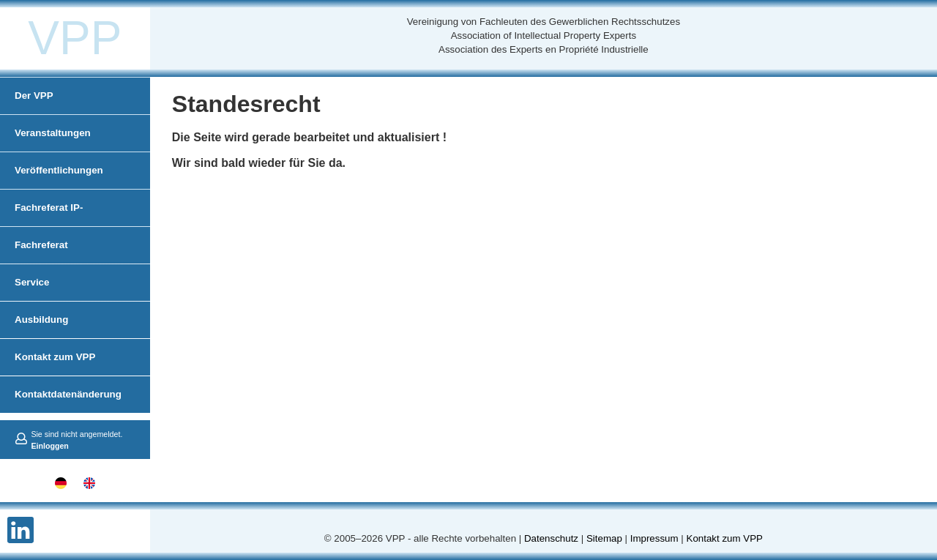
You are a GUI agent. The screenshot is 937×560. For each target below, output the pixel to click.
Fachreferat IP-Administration (49, 226)
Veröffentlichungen (59, 170)
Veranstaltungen (53, 133)
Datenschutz (551, 538)
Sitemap (604, 538)
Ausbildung (41, 320)
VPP (75, 38)
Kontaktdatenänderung (68, 394)
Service (32, 282)
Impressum (654, 538)
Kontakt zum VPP (55, 357)
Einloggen (50, 446)
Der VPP (34, 96)
